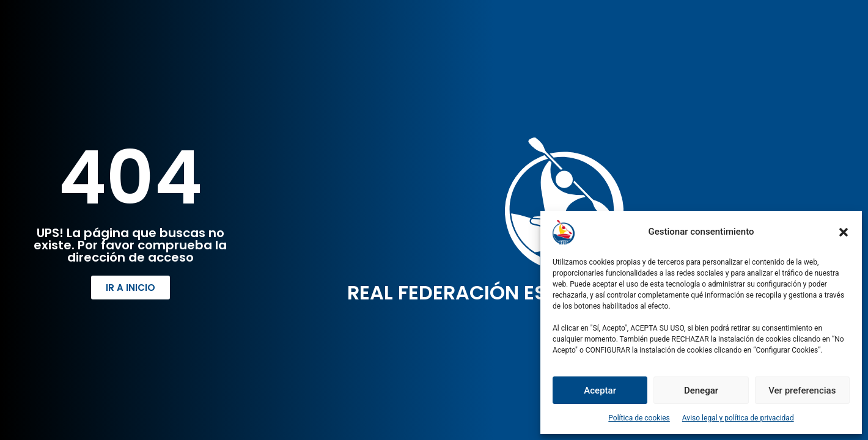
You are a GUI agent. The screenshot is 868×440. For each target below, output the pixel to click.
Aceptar (600, 391)
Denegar (701, 391)
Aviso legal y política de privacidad (738, 418)
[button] (844, 232)
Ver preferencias (802, 391)
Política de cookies (639, 418)
